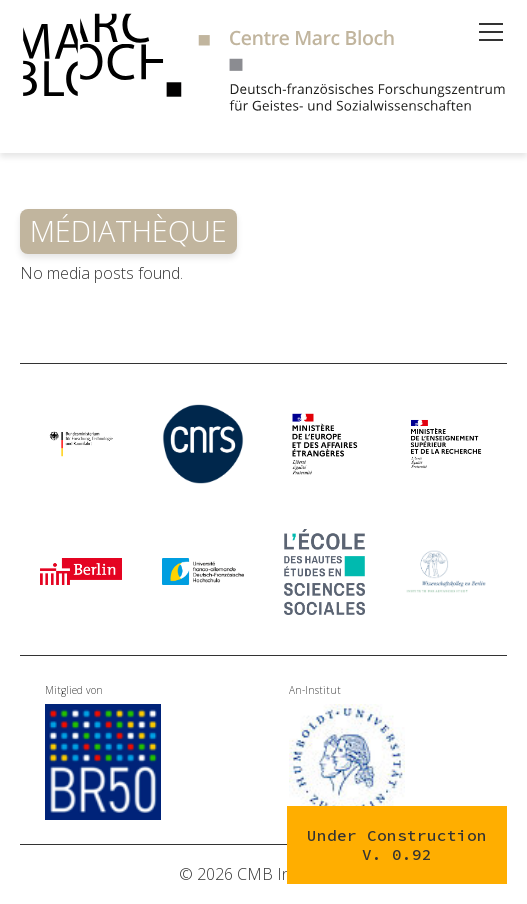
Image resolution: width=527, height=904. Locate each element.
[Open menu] (491, 32)
